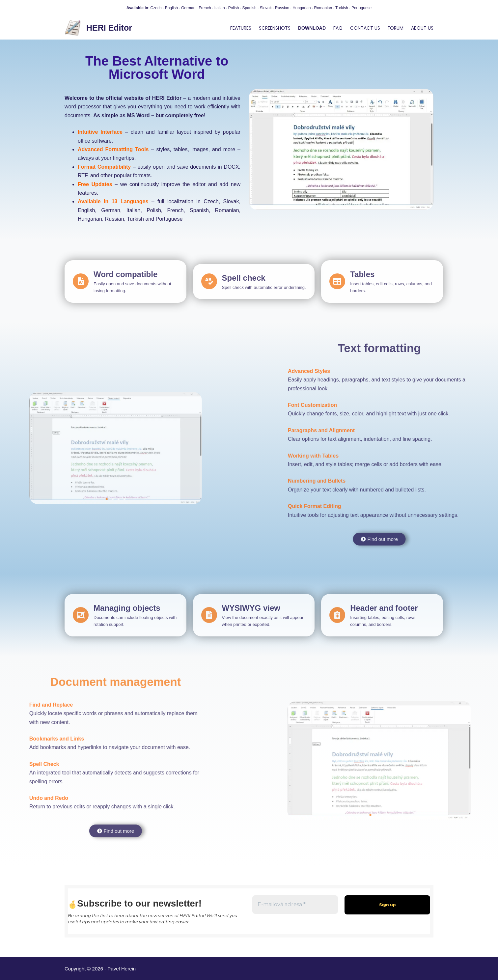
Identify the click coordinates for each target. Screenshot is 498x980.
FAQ (338, 28)
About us (422, 28)
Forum (396, 28)
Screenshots (275, 28)
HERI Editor (109, 28)
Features (241, 28)
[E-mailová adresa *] (295, 905)
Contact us (365, 28)
